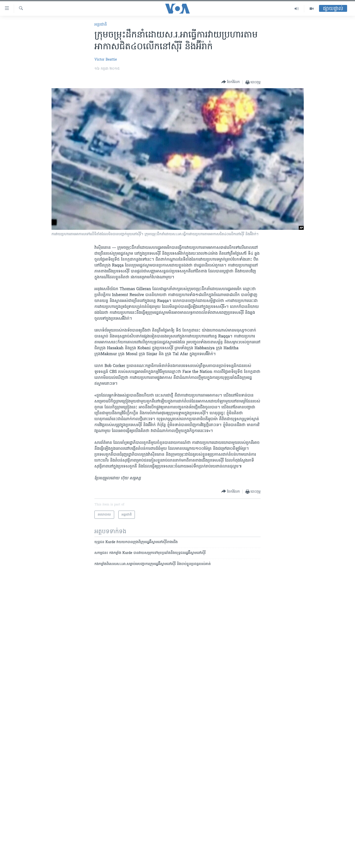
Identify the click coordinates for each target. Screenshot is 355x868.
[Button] (231, 82)
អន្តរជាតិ (101, 25)
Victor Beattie (106, 60)
